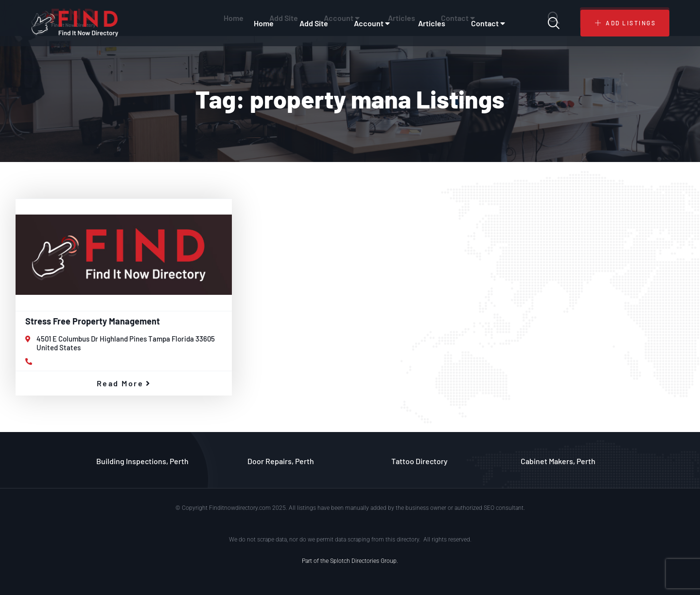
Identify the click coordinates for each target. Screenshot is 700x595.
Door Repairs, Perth (281, 461)
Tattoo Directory (420, 461)
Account (373, 23)
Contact (489, 23)
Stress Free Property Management (93, 321)
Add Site (314, 23)
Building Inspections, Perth (142, 461)
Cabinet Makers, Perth (558, 461)
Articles (432, 23)
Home (264, 23)
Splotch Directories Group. (364, 561)
